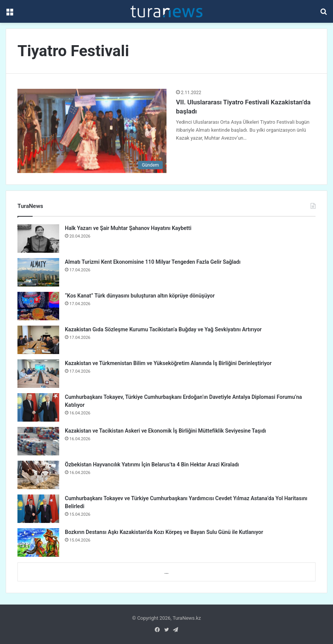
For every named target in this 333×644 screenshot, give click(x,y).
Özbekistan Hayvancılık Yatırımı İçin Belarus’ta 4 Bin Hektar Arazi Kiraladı (152, 464)
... (166, 572)
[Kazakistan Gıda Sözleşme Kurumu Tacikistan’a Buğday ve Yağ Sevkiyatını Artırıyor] (38, 340)
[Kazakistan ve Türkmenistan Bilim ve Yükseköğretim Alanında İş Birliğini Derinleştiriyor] (38, 374)
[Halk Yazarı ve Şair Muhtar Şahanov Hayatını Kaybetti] (38, 239)
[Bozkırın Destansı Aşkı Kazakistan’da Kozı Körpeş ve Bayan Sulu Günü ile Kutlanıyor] (38, 542)
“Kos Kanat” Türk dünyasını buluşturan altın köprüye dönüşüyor (140, 296)
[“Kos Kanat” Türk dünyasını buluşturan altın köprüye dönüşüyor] (38, 306)
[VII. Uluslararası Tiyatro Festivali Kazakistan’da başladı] (92, 131)
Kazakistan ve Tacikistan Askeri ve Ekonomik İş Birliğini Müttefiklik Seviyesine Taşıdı (166, 431)
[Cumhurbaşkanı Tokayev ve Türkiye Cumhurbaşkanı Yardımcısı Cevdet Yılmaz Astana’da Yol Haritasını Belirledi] (38, 509)
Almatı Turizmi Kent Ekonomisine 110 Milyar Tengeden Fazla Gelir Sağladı (153, 262)
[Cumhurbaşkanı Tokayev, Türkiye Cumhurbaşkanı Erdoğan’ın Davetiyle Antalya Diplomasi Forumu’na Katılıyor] (38, 407)
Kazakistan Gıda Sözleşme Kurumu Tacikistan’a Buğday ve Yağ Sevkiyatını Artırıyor (163, 329)
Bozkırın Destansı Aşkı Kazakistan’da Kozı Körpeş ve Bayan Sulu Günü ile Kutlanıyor (164, 532)
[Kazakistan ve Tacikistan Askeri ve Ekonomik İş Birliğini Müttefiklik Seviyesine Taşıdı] (38, 441)
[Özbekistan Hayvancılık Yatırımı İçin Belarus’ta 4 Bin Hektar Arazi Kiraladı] (38, 475)
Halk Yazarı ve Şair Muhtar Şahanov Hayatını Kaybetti (128, 228)
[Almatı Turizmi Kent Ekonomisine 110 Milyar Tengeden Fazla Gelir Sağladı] (38, 272)
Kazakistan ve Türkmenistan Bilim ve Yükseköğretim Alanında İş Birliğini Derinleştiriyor (168, 363)
